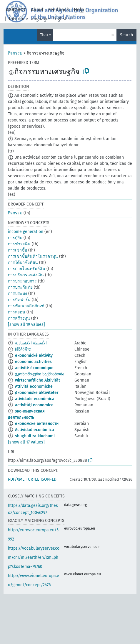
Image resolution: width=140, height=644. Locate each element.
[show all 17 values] (26, 442)
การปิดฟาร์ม (19, 300)
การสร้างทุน (19, 318)
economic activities (33, 362)
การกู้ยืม (15, 238)
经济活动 (23, 349)
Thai (44, 35)
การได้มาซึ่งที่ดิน (23, 263)
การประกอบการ (22, 281)
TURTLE (32, 479)
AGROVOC (16, 10)
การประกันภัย (20, 287)
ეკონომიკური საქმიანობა (40, 374)
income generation (26, 232)
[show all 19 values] (26, 325)
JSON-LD (49, 479)
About (37, 10)
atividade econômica (35, 399)
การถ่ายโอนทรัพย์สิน (27, 269)
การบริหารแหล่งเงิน (26, 275)
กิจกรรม (15, 53)
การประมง (17, 294)
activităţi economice (34, 405)
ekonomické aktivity (34, 355)
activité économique (34, 368)
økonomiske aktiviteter (37, 393)
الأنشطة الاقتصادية (31, 343)
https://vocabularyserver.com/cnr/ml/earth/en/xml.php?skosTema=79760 (34, 557)
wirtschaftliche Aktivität (37, 380)
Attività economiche (34, 386)
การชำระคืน (19, 244)
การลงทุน (17, 312)
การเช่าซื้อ (17, 250)
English (60, 19)
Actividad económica (35, 430)
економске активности (37, 424)
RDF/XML (16, 479)
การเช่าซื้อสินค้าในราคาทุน (33, 256)
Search (126, 35)
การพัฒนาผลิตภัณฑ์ (26, 306)
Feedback (59, 10)
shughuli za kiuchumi (35, 436)
